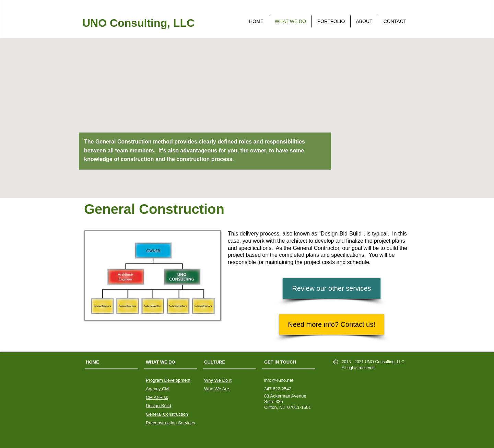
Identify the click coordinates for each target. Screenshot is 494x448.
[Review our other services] (332, 288)
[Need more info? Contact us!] (332, 324)
